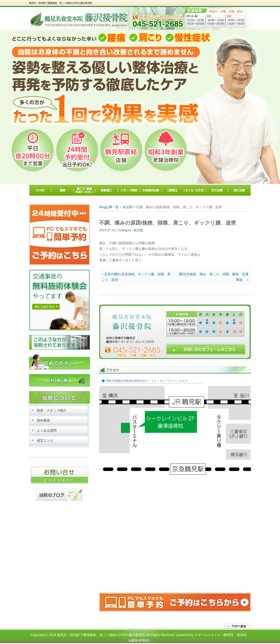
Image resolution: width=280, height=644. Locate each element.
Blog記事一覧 (109, 207)
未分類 (127, 207)
